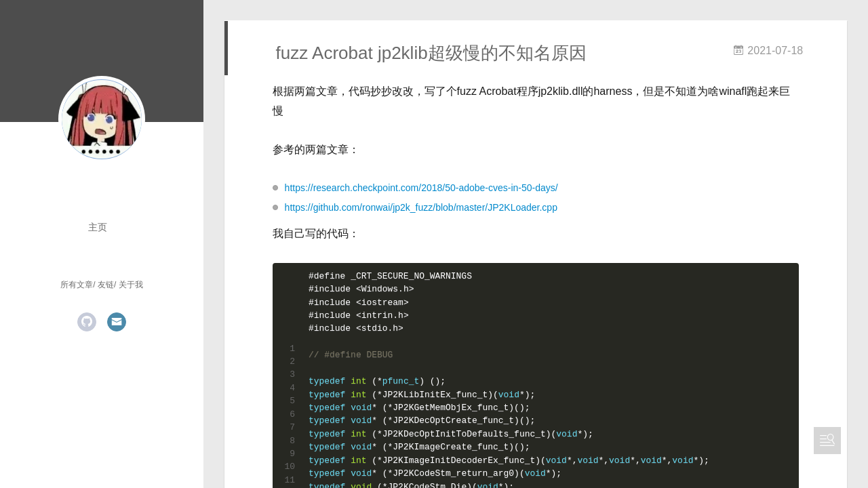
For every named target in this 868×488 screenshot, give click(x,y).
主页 (98, 227)
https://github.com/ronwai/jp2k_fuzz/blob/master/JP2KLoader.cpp (421, 207)
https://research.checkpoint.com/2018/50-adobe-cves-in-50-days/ (421, 188)
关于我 (131, 285)
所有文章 (77, 285)
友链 (106, 285)
